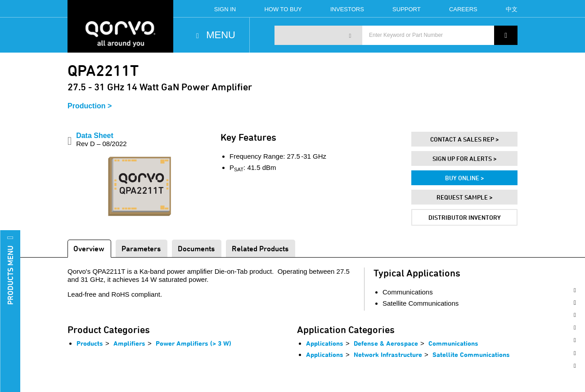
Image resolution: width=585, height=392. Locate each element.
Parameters (141, 248)
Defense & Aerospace (386, 343)
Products (90, 343)
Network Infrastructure (388, 354)
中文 (512, 9)
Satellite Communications (471, 354)
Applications (325, 343)
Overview (89, 248)
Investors (347, 9)
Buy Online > (465, 178)
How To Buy (283, 9)
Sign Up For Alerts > (465, 158)
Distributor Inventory (465, 217)
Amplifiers (129, 343)
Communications (453, 343)
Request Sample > (465, 197)
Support (407, 9)
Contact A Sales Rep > (465, 139)
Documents (196, 248)
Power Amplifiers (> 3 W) (193, 343)
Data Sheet (101, 140)
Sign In (225, 9)
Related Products (260, 248)
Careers (463, 9)
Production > (90, 106)
